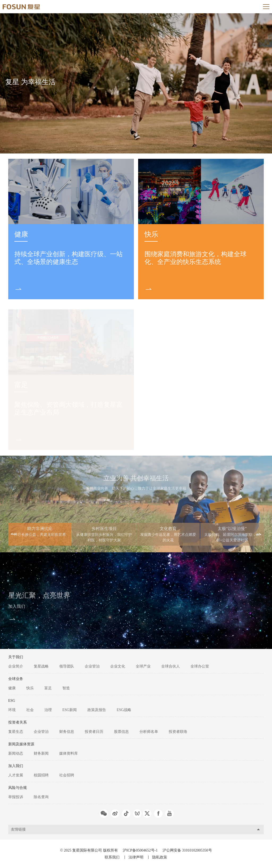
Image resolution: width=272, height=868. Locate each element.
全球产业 (143, 666)
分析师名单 (149, 732)
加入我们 (17, 608)
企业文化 (118, 666)
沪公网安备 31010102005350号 (187, 850)
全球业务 (16, 679)
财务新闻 (41, 753)
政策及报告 (97, 710)
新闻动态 (16, 753)
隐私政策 (160, 857)
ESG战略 (124, 710)
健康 (21, 234)
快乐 (151, 234)
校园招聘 (41, 775)
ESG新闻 (70, 710)
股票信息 (121, 732)
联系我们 (112, 857)
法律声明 (136, 857)
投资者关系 (18, 722)
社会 (30, 710)
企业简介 (16, 666)
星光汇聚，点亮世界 (39, 597)
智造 (66, 688)
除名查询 (41, 797)
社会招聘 (67, 775)
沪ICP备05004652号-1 (140, 850)
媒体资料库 (69, 753)
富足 (48, 688)
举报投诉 (16, 797)
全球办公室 (200, 666)
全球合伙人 (171, 666)
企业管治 (92, 666)
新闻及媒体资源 (21, 744)
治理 (48, 710)
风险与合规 (18, 788)
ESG (12, 701)
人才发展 (16, 775)
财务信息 (67, 732)
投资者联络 (178, 732)
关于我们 (16, 657)
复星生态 (16, 732)
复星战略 (41, 666)
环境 (12, 710)
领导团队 (67, 666)
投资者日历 (94, 732)
